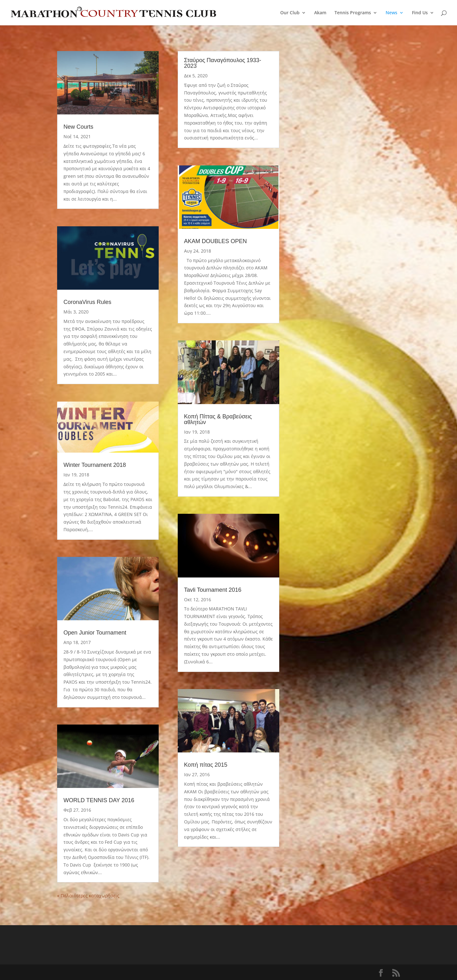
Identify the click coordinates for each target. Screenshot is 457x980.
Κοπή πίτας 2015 (206, 765)
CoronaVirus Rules (87, 302)
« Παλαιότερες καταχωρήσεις (88, 896)
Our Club (290, 13)
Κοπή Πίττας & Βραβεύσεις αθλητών (218, 419)
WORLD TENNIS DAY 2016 (99, 800)
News (391, 13)
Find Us (420, 13)
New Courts (78, 127)
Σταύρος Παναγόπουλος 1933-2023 (223, 63)
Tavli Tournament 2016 (213, 590)
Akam (320, 13)
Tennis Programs (353, 13)
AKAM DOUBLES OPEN (215, 241)
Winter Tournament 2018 (95, 465)
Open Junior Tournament (95, 633)
